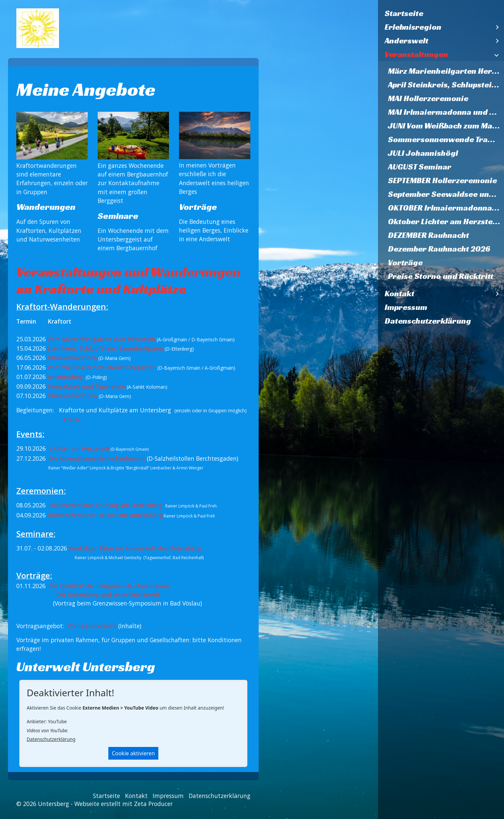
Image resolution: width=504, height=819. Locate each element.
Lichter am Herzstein (79, 448)
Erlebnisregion (413, 27)
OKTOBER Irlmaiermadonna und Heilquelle (446, 208)
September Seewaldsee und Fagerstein (446, 194)
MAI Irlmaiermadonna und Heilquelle (446, 112)
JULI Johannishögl (423, 153)
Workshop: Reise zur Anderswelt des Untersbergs (136, 548)
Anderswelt (406, 41)
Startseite (404, 13)
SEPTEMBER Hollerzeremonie (442, 180)
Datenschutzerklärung (428, 321)
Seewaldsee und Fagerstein (86, 386)
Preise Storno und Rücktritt (441, 276)
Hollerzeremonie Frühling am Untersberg (105, 505)
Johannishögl (66, 377)
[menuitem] (441, 14)
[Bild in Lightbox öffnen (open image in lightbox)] (52, 136)
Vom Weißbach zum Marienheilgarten (102, 367)
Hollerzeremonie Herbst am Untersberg (105, 515)
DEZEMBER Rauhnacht (428, 235)
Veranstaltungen (416, 54)
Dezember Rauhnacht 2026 (439, 249)
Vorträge (405, 263)
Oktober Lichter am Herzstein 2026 (446, 222)
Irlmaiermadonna (72, 358)
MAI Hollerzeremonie (428, 98)
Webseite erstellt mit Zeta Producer (123, 804)
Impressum (406, 307)
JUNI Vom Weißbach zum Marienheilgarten (446, 126)
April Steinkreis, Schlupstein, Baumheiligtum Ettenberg (446, 85)
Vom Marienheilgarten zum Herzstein (101, 339)
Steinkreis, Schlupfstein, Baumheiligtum (105, 348)
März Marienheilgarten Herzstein (446, 71)
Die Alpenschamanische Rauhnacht (98, 458)
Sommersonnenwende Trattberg (446, 139)
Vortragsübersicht (92, 626)
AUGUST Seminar (420, 167)
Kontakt (399, 294)
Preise (72, 420)
